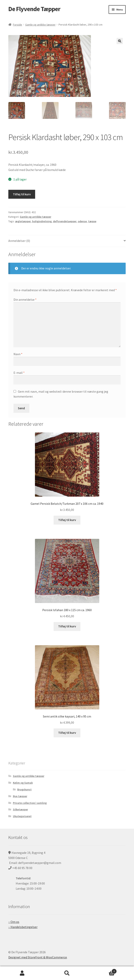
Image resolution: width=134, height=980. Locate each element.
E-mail (19, 373)
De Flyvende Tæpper (34, 9)
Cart (103, 970)
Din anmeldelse (25, 300)
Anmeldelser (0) (19, 241)
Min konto (22, 973)
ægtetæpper (23, 221)
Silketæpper (20, 809)
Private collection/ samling (30, 803)
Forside (17, 25)
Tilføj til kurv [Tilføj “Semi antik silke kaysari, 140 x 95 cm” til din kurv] (67, 733)
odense (82, 221)
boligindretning (42, 221)
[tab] (67, 241)
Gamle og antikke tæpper (40, 25)
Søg (67, 973)
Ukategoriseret (22, 816)
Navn (18, 354)
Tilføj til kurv (22, 194)
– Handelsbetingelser (23, 927)
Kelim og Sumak (23, 783)
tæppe (92, 221)
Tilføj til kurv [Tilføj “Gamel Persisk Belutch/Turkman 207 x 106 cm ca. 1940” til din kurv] (67, 520)
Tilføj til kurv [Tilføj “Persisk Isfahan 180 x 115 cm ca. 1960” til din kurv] (67, 626)
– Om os (14, 922)
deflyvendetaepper (65, 221)
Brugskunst (24, 789)
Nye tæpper (20, 796)
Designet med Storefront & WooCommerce (38, 957)
